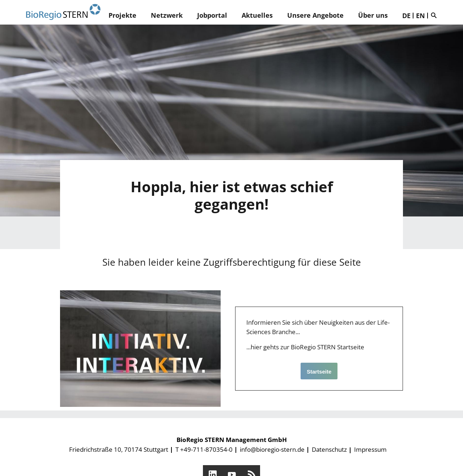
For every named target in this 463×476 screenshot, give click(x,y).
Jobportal (212, 15)
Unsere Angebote (315, 15)
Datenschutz (329, 449)
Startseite (319, 372)
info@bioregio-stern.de (272, 449)
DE (406, 16)
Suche (436, 15)
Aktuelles (257, 15)
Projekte (122, 15)
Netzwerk (167, 15)
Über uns (373, 15)
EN (420, 16)
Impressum (370, 449)
